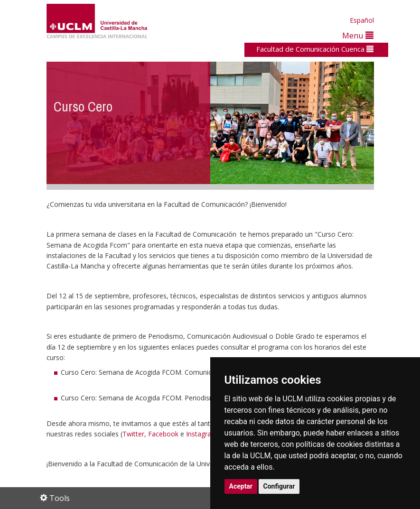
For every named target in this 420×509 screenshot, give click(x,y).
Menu (358, 35)
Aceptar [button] (241, 486)
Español (362, 20)
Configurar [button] (279, 486)
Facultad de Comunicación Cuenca (315, 49)
